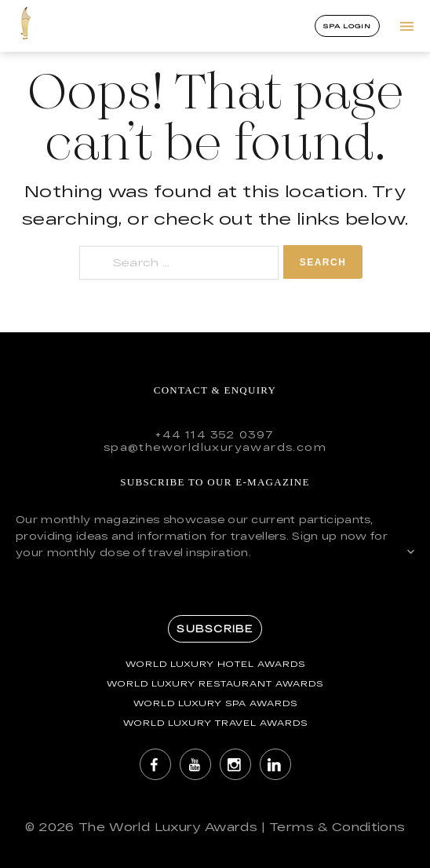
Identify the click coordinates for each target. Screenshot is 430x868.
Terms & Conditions (337, 827)
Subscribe (215, 628)
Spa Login (347, 26)
